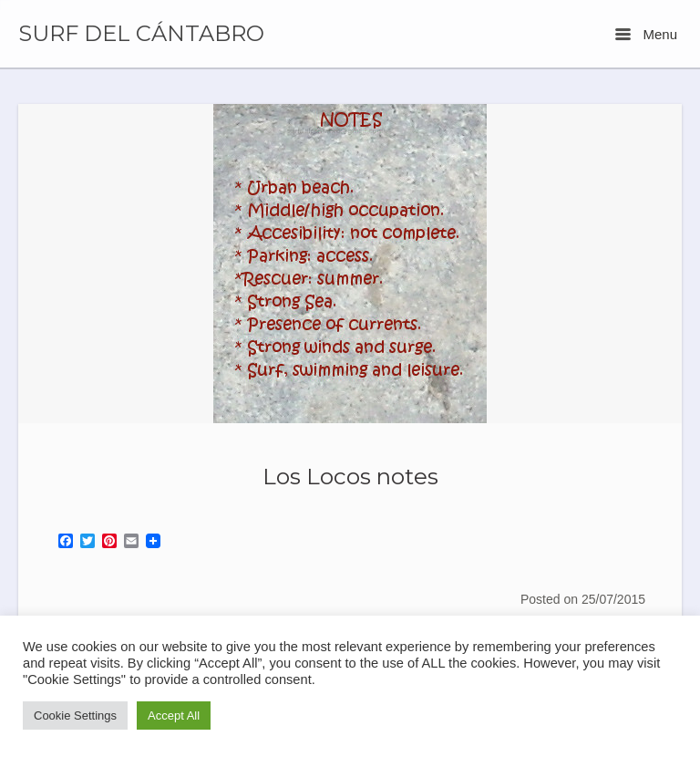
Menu (646, 34)
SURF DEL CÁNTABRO (141, 34)
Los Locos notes (350, 476)
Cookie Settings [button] (75, 716)
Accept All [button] (174, 716)
